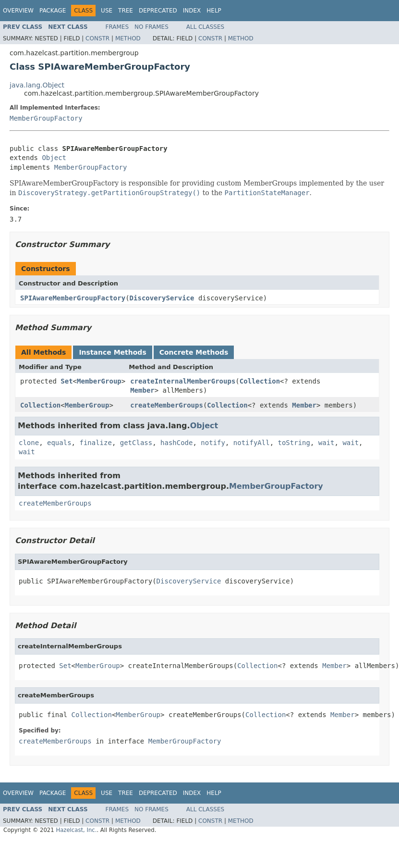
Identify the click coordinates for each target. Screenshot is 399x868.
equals (59, 443)
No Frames (151, 27)
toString (294, 443)
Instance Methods (112, 352)
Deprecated (158, 11)
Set (66, 381)
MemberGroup (99, 381)
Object (54, 158)
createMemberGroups (167, 405)
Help (214, 11)
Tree (126, 11)
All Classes (205, 27)
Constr (97, 38)
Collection (260, 381)
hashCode (176, 443)
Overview (18, 11)
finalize (95, 443)
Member (142, 390)
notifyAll (252, 443)
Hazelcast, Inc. (76, 830)
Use (107, 11)
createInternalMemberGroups (183, 381)
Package (53, 11)
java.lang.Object (37, 85)
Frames (117, 27)
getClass (136, 443)
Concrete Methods (194, 352)
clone (29, 443)
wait (326, 443)
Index (192, 11)
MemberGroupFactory (46, 118)
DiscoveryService (162, 298)
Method (128, 38)
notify (213, 443)
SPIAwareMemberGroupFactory (73, 298)
